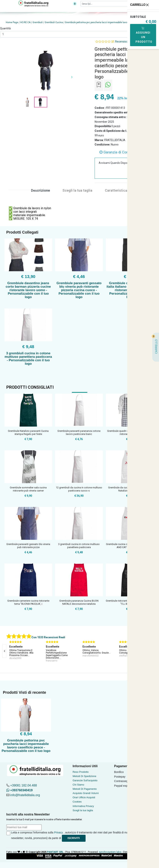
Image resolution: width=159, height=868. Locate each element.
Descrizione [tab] (40, 190)
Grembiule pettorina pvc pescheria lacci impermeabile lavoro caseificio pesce (106, 22)
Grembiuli (38, 22)
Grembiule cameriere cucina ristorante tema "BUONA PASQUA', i (28, 602)
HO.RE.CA (25, 22)
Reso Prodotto (81, 772)
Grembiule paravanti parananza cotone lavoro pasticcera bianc (79, 432)
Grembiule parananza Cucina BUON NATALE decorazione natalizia (79, 602)
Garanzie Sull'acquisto (85, 780)
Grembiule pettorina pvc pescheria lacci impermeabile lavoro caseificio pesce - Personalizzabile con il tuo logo (26, 746)
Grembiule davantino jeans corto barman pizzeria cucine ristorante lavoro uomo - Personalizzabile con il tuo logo (28, 290)
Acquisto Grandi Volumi (86, 793)
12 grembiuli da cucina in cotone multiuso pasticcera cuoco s (79, 489)
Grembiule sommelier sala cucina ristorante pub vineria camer (28, 489)
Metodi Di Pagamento (85, 789)
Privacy (58, 832)
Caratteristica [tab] (116, 190)
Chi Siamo (78, 785)
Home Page (12, 22)
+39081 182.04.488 (24, 785)
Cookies (77, 802)
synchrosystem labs (110, 852)
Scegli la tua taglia (83, 810)
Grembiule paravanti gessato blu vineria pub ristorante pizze (28, 546)
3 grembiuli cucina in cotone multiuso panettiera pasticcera (79, 546)
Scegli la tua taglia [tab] (77, 190)
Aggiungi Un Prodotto (144, 35)
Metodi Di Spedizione (85, 776)
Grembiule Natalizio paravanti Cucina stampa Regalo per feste (28, 432)
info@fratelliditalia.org (25, 795)
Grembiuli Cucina (54, 22)
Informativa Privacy (83, 806)
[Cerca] (113, 4)
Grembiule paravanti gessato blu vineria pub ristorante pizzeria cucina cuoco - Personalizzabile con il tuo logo (79, 290)
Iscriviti (74, 838)
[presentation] (4, 651)
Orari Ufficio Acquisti (84, 797)
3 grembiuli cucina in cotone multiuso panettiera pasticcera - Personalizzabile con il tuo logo (28, 358)
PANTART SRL (55, 852)
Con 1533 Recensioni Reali (48, 637)
